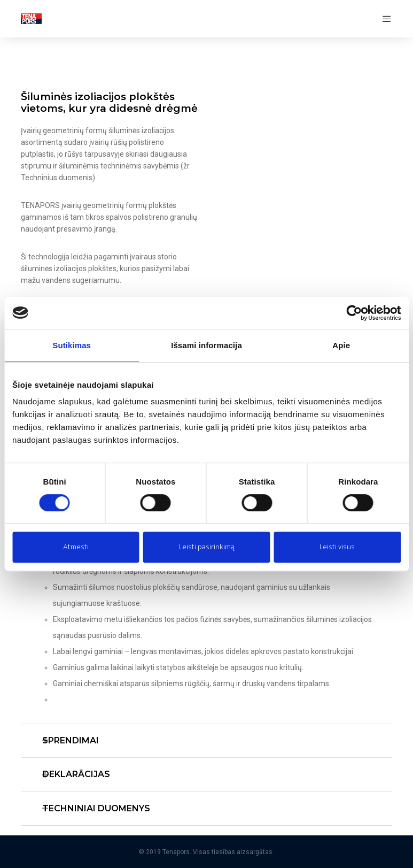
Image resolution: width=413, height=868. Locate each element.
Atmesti (76, 547)
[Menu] (383, 19)
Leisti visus (337, 547)
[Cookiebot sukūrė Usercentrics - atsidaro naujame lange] (354, 313)
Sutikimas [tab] (72, 345)
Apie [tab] (341, 345)
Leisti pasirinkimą (207, 547)
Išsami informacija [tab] (206, 345)
